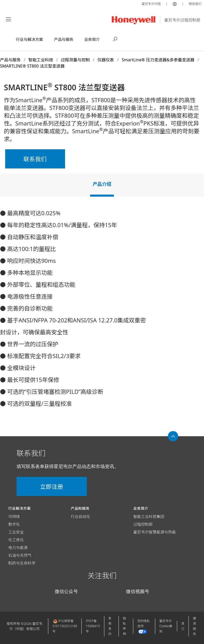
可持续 (14, 516)
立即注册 (46, 486)
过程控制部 (143, 524)
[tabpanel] (102, 310)
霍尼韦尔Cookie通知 (166, 626)
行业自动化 (80, 516)
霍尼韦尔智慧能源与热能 (155, 532)
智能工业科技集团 (149, 516)
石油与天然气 (20, 555)
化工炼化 (16, 540)
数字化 (14, 524)
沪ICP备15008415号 (93, 626)
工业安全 (16, 532)
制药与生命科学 (22, 563)
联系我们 (195, 4)
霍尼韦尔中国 (150, 4)
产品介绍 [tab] (102, 184)
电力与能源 (18, 547)
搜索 (115, 39)
